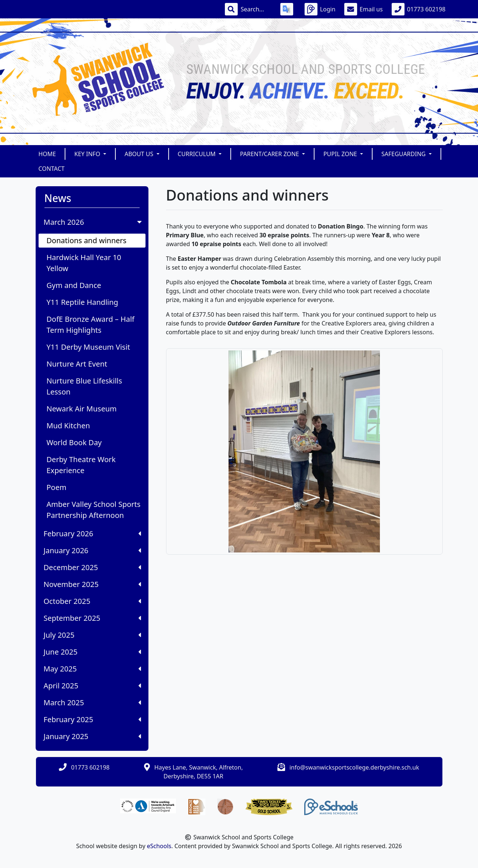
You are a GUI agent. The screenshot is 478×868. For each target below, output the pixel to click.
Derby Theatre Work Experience (81, 465)
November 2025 (92, 584)
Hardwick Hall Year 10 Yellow (84, 263)
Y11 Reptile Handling (82, 302)
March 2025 (92, 703)
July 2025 (92, 635)
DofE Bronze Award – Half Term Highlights (91, 325)
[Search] (256, 9)
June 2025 (92, 652)
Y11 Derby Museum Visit (89, 347)
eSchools (159, 846)
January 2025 (92, 736)
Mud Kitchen (68, 426)
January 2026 (92, 550)
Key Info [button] (88, 154)
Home (47, 154)
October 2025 (92, 601)
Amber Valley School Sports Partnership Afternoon (94, 510)
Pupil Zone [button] (341, 154)
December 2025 (92, 567)
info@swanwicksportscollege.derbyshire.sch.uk (354, 767)
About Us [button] (140, 154)
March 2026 (94, 222)
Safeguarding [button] (404, 154)
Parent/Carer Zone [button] (270, 154)
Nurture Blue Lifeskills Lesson (85, 386)
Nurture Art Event (77, 364)
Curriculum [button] (198, 154)
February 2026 (92, 534)
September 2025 (92, 618)
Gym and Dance (74, 285)
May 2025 (92, 669)
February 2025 (92, 719)
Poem (57, 487)
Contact (52, 169)
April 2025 (92, 686)
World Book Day (74, 442)
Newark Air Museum (82, 409)
